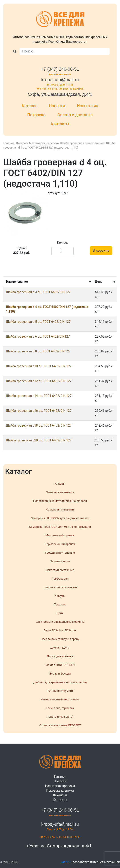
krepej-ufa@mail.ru (60, 80)
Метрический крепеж (44, 143)
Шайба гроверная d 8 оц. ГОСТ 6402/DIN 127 (38, 351)
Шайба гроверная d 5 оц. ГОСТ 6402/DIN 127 (38, 322)
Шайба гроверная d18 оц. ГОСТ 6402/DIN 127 (39, 425)
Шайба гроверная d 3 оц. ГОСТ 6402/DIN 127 (38, 292)
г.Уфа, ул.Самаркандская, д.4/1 (60, 94)
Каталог (29, 106)
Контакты (60, 124)
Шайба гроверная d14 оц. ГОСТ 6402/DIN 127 (39, 396)
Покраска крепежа (60, 791)
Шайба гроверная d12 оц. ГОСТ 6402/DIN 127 (39, 381)
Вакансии (60, 795)
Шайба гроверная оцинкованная (82, 143)
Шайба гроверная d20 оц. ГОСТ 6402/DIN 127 (39, 440)
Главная (9, 143)
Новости (57, 106)
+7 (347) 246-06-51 (60, 69)
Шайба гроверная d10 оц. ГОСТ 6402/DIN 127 (39, 366)
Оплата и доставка (75, 115)
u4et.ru (65, 862)
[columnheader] (48, 282)
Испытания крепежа (60, 786)
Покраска (36, 115)
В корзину (101, 250)
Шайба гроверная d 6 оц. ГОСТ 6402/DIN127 (38, 336)
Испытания (88, 106)
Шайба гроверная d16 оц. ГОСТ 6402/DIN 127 (39, 411)
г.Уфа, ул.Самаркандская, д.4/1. (60, 846)
